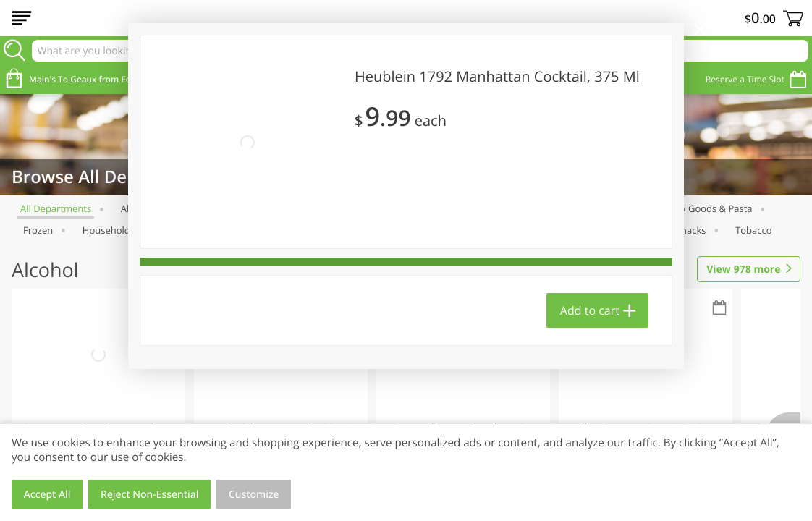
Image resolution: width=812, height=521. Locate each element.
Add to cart (590, 310)
